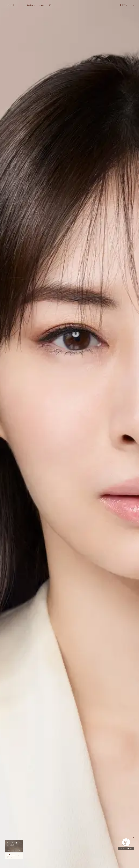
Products (34, 6)
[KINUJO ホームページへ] (12, 6)
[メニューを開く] (133, 6)
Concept (45, 6)
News (54, 6)
